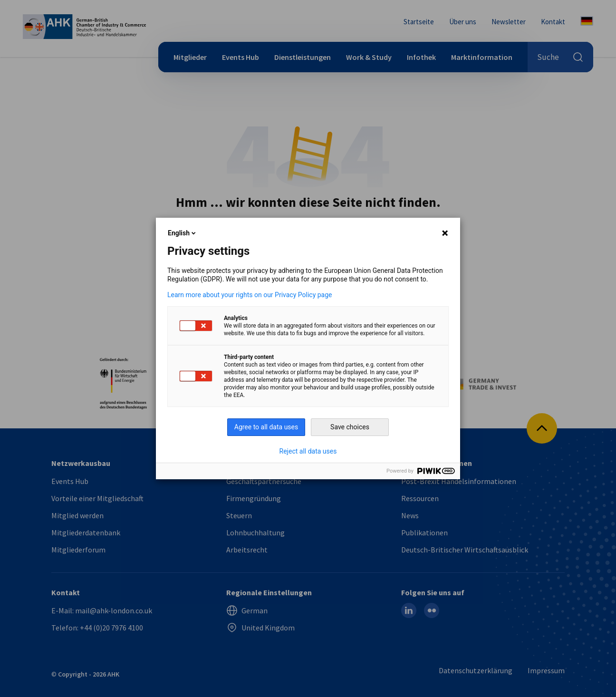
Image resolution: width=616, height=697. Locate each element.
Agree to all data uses (266, 427)
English (183, 233)
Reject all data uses (308, 451)
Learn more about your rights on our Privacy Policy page (250, 295)
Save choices (350, 427)
